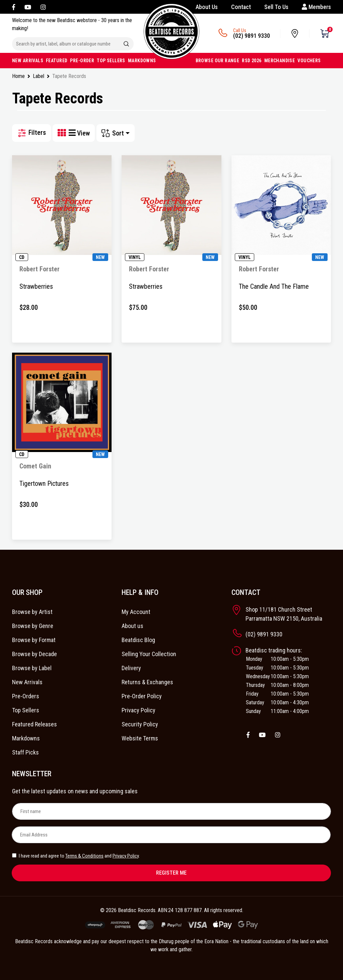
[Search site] (126, 44)
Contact (241, 7)
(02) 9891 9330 (252, 36)
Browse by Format (34, 640)
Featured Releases (35, 724)
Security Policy (140, 724)
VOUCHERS (309, 61)
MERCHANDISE (280, 61)
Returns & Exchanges (147, 682)
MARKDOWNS (142, 61)
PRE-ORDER (82, 61)
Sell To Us (276, 7)
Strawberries (36, 286)
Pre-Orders (26, 696)
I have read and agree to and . (76, 856)
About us (132, 626)
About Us (207, 7)
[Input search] (66, 44)
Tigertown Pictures (44, 483)
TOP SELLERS (111, 61)
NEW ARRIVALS (28, 61)
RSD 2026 (252, 61)
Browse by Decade (35, 654)
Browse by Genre (33, 626)
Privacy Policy (139, 710)
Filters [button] (31, 133)
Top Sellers (26, 710)
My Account (136, 612)
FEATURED (57, 61)
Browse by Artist (32, 612)
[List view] (73, 133)
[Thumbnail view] (63, 133)
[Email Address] (171, 835)
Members (316, 7)
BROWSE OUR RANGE (218, 61)
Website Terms (140, 738)
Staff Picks (25, 752)
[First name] (171, 811)
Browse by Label (32, 668)
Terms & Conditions (84, 856)
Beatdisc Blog (138, 640)
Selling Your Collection (149, 654)
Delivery (131, 668)
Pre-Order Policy (142, 696)
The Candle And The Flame (274, 286)
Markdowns (26, 738)
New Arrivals (27, 682)
